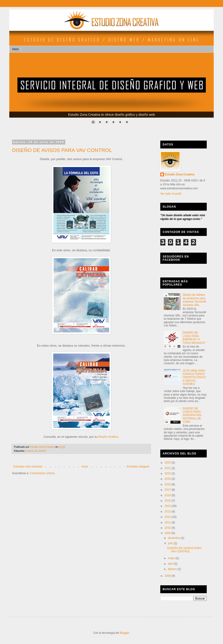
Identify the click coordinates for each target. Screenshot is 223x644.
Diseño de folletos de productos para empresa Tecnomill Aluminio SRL (194, 300)
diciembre (174, 538)
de (36, 451)
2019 (168, 479)
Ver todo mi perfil (171, 194)
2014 (168, 506)
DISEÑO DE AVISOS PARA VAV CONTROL (62, 150)
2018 (168, 484)
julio (171, 543)
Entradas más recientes (28, 467)
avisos (29, 451)
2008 (168, 576)
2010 (168, 528)
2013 (168, 512)
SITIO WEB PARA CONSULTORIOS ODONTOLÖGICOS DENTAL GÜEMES (194, 377)
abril (171, 564)
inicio (15, 49)
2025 (168, 463)
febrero (173, 569)
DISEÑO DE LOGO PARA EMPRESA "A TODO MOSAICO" (194, 338)
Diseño (43, 451)
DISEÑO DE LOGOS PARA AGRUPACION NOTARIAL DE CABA (192, 415)
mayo (172, 558)
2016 (168, 495)
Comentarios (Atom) (42, 473)
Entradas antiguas (138, 467)
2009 (168, 533)
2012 (168, 517)
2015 (168, 501)
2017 (168, 490)
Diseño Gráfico (108, 437)
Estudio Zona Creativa (180, 174)
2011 (168, 522)
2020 (168, 473)
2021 (168, 468)
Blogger (124, 633)
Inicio (85, 467)
